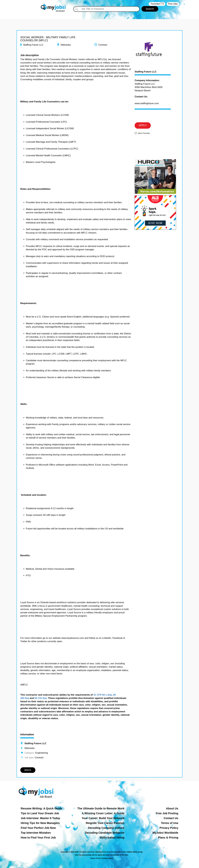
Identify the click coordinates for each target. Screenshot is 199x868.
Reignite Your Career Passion (105, 823)
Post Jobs (173, 4)
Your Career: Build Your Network (103, 818)
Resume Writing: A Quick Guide (41, 808)
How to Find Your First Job (38, 838)
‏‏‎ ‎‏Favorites (157, 4)
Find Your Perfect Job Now (38, 828)
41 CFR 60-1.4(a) (103, 695)
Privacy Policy (169, 828)
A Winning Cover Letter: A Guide (103, 813)
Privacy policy (107, 858)
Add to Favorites (144, 133)
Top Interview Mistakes (36, 833)
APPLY (143, 125)
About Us (172, 808)
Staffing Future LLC (146, 72)
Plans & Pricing (168, 838)
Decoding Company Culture (106, 828)
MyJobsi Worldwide (165, 833)
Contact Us (171, 818)
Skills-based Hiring (112, 838)
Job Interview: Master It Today (40, 818)
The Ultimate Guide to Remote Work (101, 808)
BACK (28, 770)
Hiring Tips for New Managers (40, 823)
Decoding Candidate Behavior (105, 833)
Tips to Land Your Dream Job (40, 813)
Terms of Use (170, 823)
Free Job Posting (167, 813)
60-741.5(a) (41, 698)
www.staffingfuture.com (147, 103)
